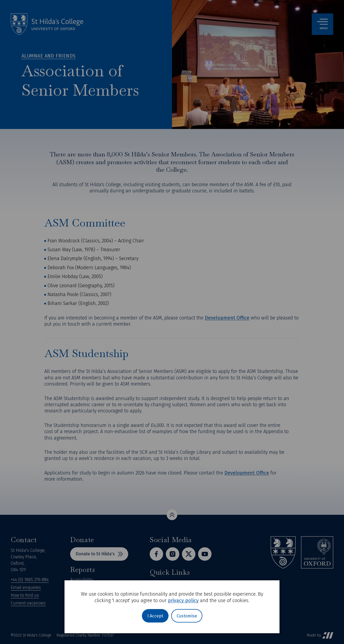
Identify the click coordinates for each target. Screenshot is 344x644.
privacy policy (183, 600)
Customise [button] (187, 616)
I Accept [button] (155, 616)
